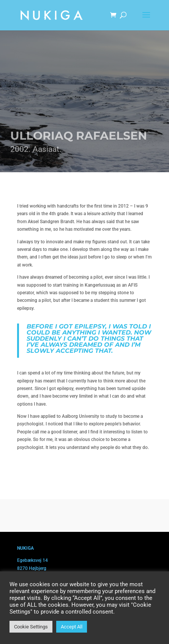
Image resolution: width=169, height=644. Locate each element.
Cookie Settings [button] (31, 627)
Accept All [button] (72, 627)
